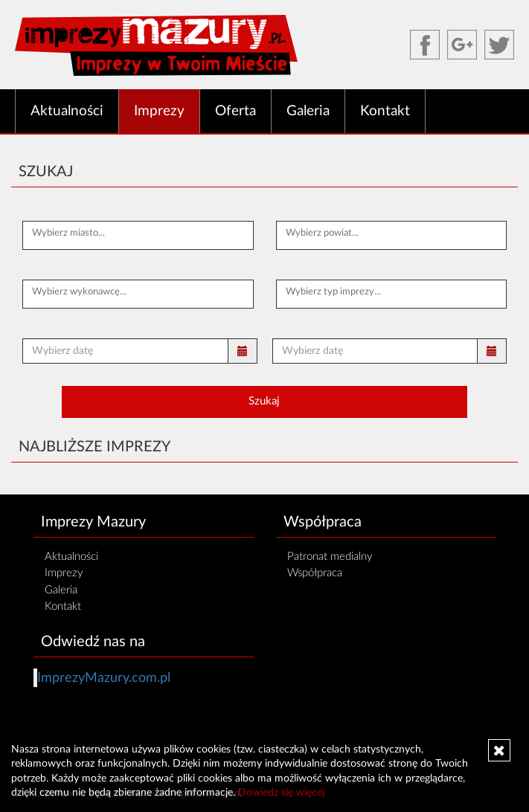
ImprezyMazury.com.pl (104, 678)
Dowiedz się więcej (281, 793)
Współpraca (315, 573)
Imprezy (159, 111)
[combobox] (138, 235)
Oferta (235, 111)
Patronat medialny (330, 557)
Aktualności (67, 111)
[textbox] (138, 233)
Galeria (308, 111)
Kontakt (385, 111)
